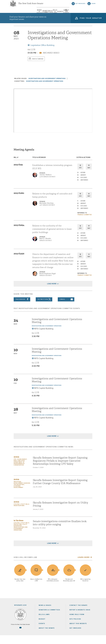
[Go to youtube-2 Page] (20, 636)
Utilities (17, 513)
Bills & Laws (55, 13)
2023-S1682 (19, 202)
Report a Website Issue (80, 619)
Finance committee (85, 223)
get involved (80, 5)
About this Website (78, 632)
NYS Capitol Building (44, 337)
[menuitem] (16, 13)
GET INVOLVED (75, 637)
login (93, 5)
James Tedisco (45, 183)
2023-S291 (18, 173)
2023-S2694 (19, 234)
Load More (52, 292)
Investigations (19, 514)
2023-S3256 (19, 262)
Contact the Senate (78, 614)
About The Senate (80, 13)
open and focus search (93, 14)
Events (66, 13)
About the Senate (47, 637)
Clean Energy (22, 468)
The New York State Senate (31, 5)
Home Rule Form (77, 623)
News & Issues (16, 13)
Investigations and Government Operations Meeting (57, 329)
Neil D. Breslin (45, 247)
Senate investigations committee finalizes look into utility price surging (60, 532)
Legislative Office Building (42, 54)
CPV (15, 468)
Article (16, 466)
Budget (42, 628)
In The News (19, 529)
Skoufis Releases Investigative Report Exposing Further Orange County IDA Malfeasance (60, 490)
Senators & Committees (35, 13)
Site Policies (75, 628)
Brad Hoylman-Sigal (48, 282)
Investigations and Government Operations (47, 87)
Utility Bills (25, 513)
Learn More (84, 566)
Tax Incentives (19, 493)
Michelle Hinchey (46, 212)
